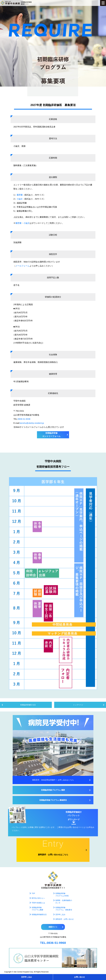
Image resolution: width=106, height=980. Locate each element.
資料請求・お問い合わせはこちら (53, 855)
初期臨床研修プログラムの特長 (62, 895)
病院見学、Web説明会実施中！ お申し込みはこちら (53, 780)
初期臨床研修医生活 (39, 915)
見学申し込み (26, 977)
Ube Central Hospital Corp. (23, 972)
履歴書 (20, 195)
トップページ (78, 705)
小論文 (20, 199)
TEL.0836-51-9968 (53, 943)
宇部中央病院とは (38, 903)
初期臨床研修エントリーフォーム (51, 435)
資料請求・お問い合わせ (65, 919)
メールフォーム (23, 266)
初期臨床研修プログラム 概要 (53, 790)
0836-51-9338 (24, 419)
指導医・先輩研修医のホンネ (64, 902)
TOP (33, 893)
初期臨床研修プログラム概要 (37, 909)
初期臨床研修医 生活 (28, 705)
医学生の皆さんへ (38, 898)
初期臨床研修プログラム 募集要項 (53, 800)
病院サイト (53, 927)
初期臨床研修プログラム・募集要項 (64, 909)
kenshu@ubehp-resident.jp (32, 423)
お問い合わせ (79, 977)
